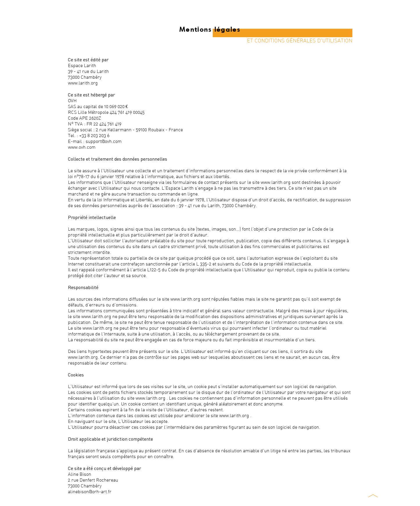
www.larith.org (83, 83)
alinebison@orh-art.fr (90, 491)
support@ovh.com (104, 141)
